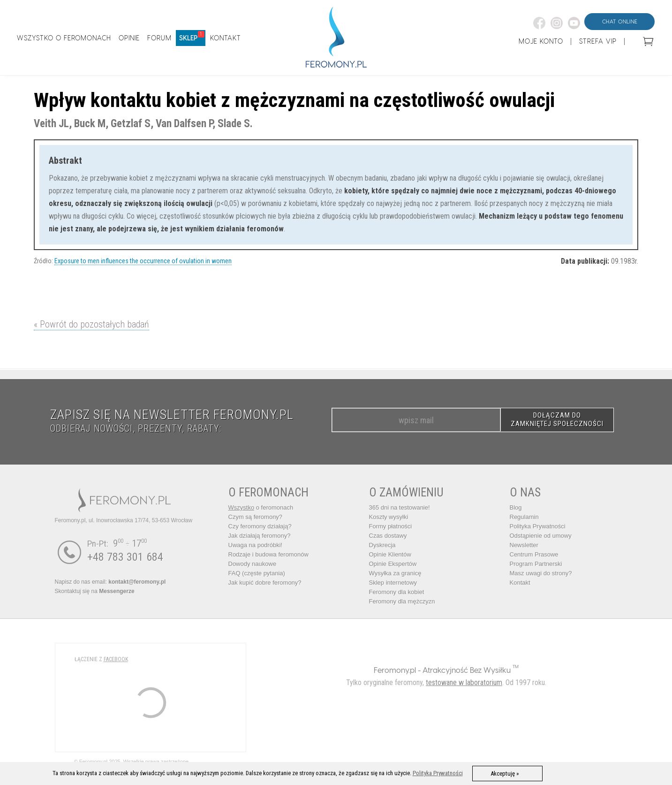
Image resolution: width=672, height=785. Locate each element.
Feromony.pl (395, 670)
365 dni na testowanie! (400, 507)
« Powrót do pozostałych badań (91, 324)
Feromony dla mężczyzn (402, 601)
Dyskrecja (382, 545)
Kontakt (520, 583)
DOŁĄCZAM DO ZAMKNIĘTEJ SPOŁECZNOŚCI (557, 419)
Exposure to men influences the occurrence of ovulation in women (143, 261)
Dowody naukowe (253, 564)
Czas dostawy (388, 536)
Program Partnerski (536, 564)
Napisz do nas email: (110, 582)
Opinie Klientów (390, 554)
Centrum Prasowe (534, 554)
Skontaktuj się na (95, 591)
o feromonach (261, 507)
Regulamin (524, 517)
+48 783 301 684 (125, 557)
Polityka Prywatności (538, 526)
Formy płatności (391, 526)
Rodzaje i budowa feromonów (268, 554)
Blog (516, 507)
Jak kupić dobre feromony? (265, 583)
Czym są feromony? (256, 517)
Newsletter (524, 545)
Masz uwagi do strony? (541, 573)
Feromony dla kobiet (397, 592)
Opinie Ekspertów (393, 564)
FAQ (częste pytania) (257, 573)
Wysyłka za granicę (395, 573)
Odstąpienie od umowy (541, 536)
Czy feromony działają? (260, 526)
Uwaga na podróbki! (256, 545)
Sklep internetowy (393, 583)
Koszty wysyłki (389, 517)
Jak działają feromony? (260, 536)
